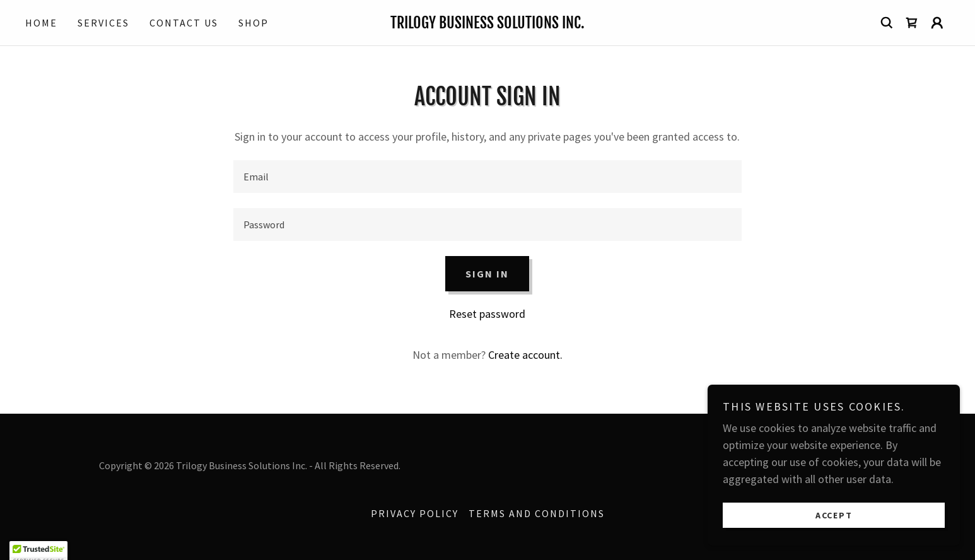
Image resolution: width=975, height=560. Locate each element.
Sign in (487, 274)
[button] (937, 23)
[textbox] (487, 177)
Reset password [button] (487, 314)
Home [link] (41, 23)
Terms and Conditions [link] (537, 513)
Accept (834, 515)
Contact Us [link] (184, 23)
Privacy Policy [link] (415, 513)
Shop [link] (254, 23)
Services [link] (103, 23)
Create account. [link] (525, 355)
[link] (487, 24)
